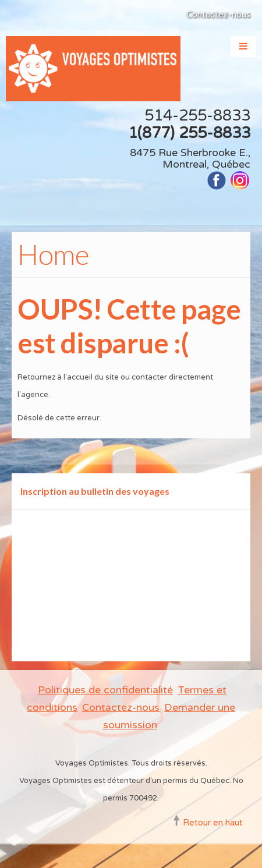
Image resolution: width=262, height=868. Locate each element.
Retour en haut (213, 823)
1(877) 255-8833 (189, 133)
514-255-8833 (197, 116)
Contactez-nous (218, 15)
